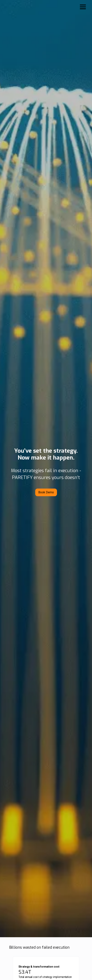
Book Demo (46, 492)
